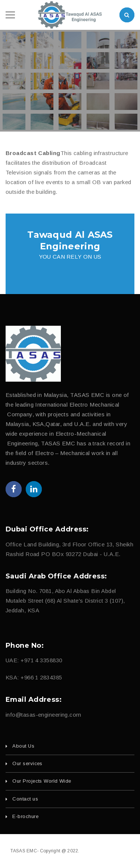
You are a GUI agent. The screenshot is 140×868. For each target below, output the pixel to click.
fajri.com (120, 851)
